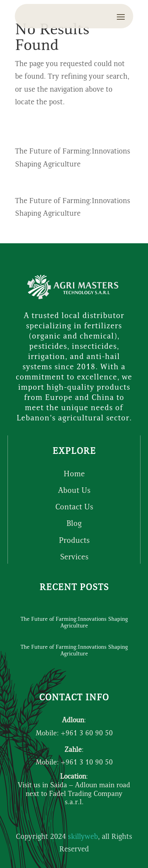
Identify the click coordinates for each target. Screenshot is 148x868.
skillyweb (83, 837)
